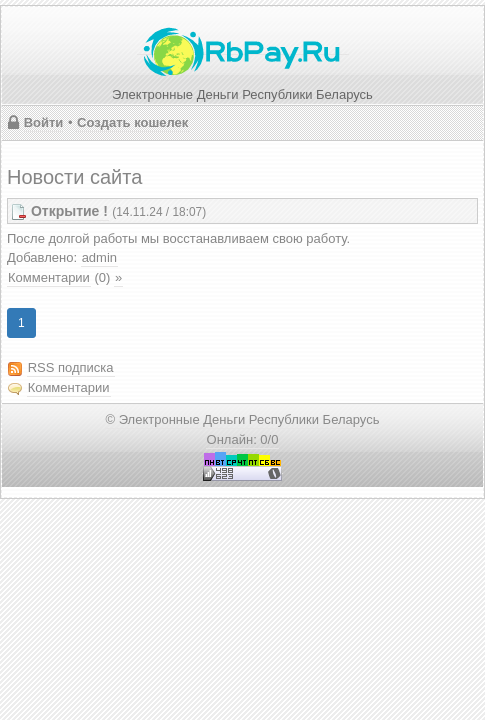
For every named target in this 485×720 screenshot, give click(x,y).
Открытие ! (69, 211)
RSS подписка (71, 367)
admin (99, 257)
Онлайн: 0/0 (243, 439)
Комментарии (49, 277)
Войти (44, 122)
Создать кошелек (132, 122)
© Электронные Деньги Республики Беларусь (243, 419)
